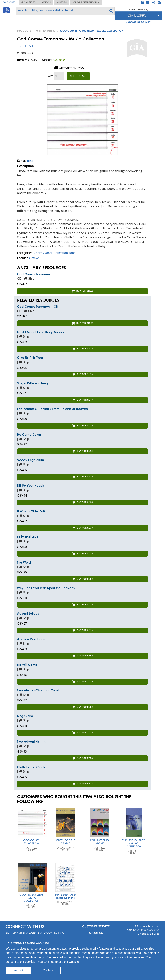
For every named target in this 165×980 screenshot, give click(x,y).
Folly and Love (28, 537)
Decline (48, 970)
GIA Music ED (29, 2)
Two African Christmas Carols (38, 690)
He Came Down (29, 434)
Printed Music (45, 31)
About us (96, 933)
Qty (50, 76)
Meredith (62, 2)
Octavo (34, 258)
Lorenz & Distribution (86, 2)
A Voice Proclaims (31, 639)
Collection (61, 253)
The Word (24, 562)
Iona (30, 161)
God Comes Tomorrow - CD (38, 306)
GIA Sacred (9, 2)
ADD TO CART (78, 76)
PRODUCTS (24, 31)
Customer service (96, 926)
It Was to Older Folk (31, 511)
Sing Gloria (25, 716)
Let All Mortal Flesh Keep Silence (41, 332)
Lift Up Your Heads (30, 485)
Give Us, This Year (30, 357)
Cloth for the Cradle (32, 767)
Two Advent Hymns (31, 741)
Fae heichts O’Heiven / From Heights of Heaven (52, 409)
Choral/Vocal (43, 253)
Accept (19, 970)
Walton (46, 2)
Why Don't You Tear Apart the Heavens (46, 588)
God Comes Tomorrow (34, 274)
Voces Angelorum (31, 460)
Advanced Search (138, 22)
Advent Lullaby (28, 613)
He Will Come (27, 665)
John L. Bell (25, 46)
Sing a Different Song (32, 383)
